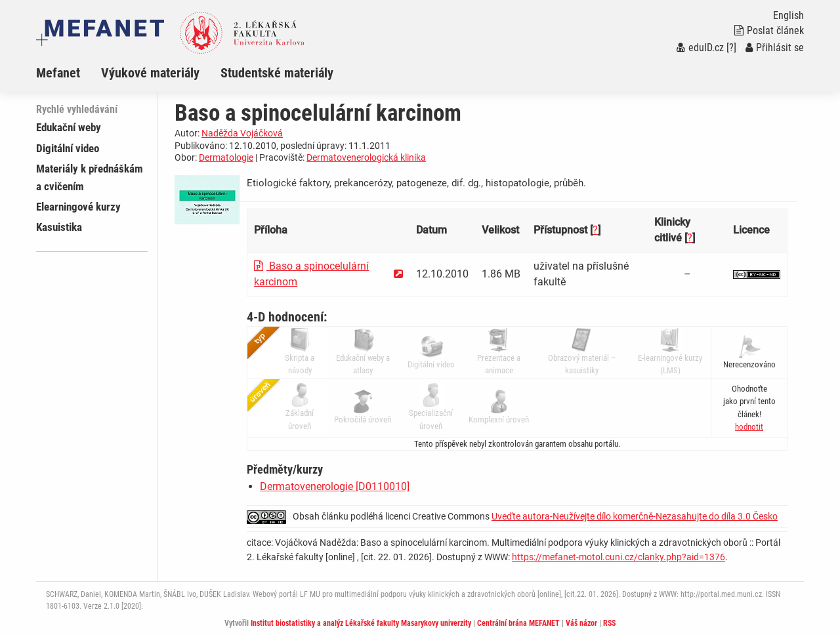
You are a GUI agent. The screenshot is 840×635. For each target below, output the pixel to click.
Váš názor (581, 623)
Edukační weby (69, 127)
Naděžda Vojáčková (242, 133)
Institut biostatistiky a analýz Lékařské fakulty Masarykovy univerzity (361, 623)
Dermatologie (226, 157)
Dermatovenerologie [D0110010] (335, 486)
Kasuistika (59, 227)
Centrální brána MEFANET (518, 623)
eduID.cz (700, 48)
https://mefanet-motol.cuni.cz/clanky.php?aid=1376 (619, 557)
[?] (731, 48)
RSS (609, 623)
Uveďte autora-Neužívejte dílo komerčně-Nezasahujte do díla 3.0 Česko (635, 516)
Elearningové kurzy (78, 207)
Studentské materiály (277, 73)
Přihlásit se (775, 48)
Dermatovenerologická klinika (366, 157)
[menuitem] (69, 73)
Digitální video (68, 148)
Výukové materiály (150, 73)
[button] (749, 427)
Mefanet (58, 73)
